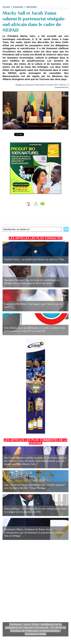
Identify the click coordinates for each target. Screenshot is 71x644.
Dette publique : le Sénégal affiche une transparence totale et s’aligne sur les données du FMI (35, 510)
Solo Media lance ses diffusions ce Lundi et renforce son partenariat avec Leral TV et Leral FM (34, 329)
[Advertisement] (33, 581)
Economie (18, 7)
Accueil (6, 7)
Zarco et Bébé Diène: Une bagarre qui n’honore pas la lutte (33, 306)
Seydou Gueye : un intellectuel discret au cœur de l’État (34, 259)
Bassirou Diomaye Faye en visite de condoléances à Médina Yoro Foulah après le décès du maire (32, 282)
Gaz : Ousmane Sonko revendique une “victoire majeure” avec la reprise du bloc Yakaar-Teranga (35, 486)
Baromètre (32, 7)
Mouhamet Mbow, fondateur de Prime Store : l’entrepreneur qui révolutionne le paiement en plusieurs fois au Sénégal (34, 533)
